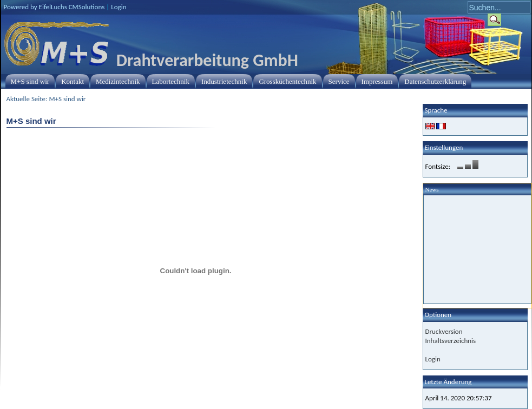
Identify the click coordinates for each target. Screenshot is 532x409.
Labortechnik (171, 81)
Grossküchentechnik (287, 81)
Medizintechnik (118, 81)
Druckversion (444, 331)
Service (339, 81)
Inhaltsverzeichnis (451, 341)
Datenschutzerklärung (435, 81)
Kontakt (73, 81)
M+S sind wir (30, 81)
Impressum (377, 81)
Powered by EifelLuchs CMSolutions (54, 7)
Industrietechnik (224, 81)
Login (119, 7)
